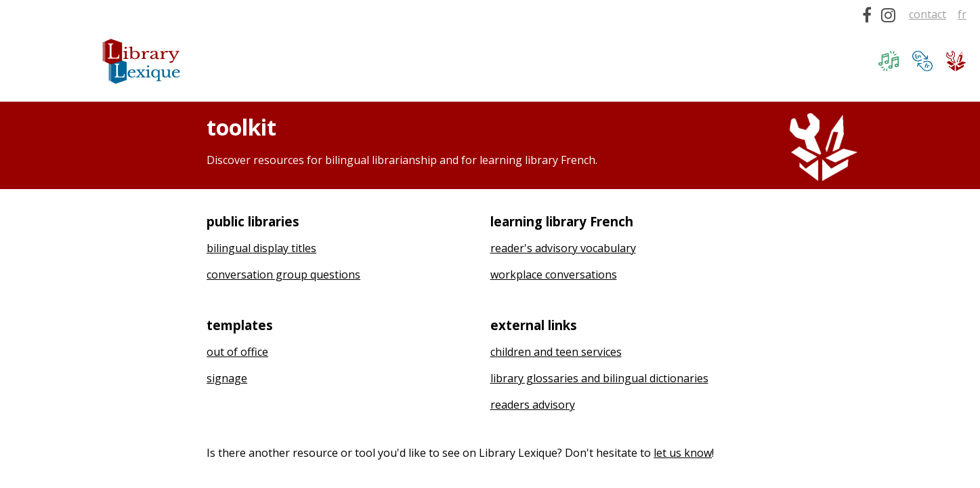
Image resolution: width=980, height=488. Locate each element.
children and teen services (556, 352)
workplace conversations (554, 274)
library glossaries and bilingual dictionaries (599, 378)
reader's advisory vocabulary (563, 248)
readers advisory (533, 405)
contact (928, 14)
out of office (237, 352)
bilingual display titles (261, 248)
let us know (683, 453)
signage (227, 378)
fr (962, 14)
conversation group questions (283, 274)
